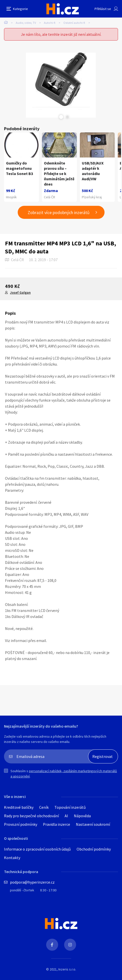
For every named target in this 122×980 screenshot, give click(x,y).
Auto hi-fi (50, 23)
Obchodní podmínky (94, 849)
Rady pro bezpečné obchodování (31, 816)
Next (67, 117)
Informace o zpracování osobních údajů (37, 849)
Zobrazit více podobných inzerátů (59, 212)
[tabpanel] (61, 85)
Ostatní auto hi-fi (74, 23)
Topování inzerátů (70, 807)
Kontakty (12, 858)
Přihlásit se (103, 9)
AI (66, 816)
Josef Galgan (20, 292)
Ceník (44, 807)
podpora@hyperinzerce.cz (32, 882)
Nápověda (82, 816)
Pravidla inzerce (57, 824)
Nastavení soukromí (93, 824)
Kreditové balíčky (19, 807)
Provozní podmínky (21, 824)
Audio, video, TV (26, 23)
